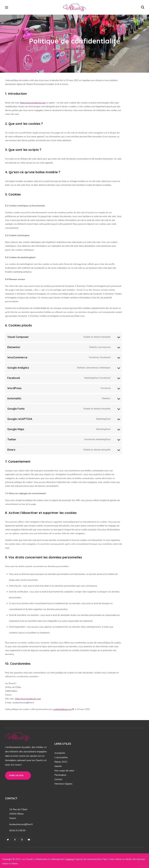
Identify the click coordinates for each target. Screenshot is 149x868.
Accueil (57, 49)
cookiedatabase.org (62, 709)
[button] (143, 7)
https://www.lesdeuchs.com (33, 103)
